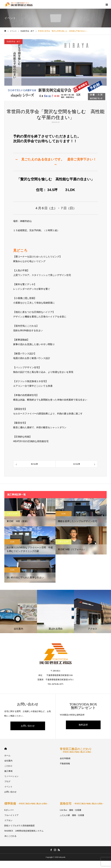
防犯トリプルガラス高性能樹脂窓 (20, 826)
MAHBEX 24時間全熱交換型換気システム (24, 831)
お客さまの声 (12, 514)
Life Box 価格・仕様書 (71, 810)
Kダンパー (9, 810)
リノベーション (11, 776)
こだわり (8, 766)
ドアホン (8, 820)
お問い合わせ (28, 726)
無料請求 (83, 725)
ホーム (7, 756)
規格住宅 (82, 804)
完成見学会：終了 (13, 42)
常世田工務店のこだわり (76, 750)
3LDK (64, 514)
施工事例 (8, 771)
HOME (6, 749)
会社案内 (8, 761)
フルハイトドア (11, 815)
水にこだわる (10, 836)
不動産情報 (65, 764)
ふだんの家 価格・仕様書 (72, 815)
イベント (8, 787)
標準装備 (26, 804)
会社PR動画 (65, 758)
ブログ (7, 782)
